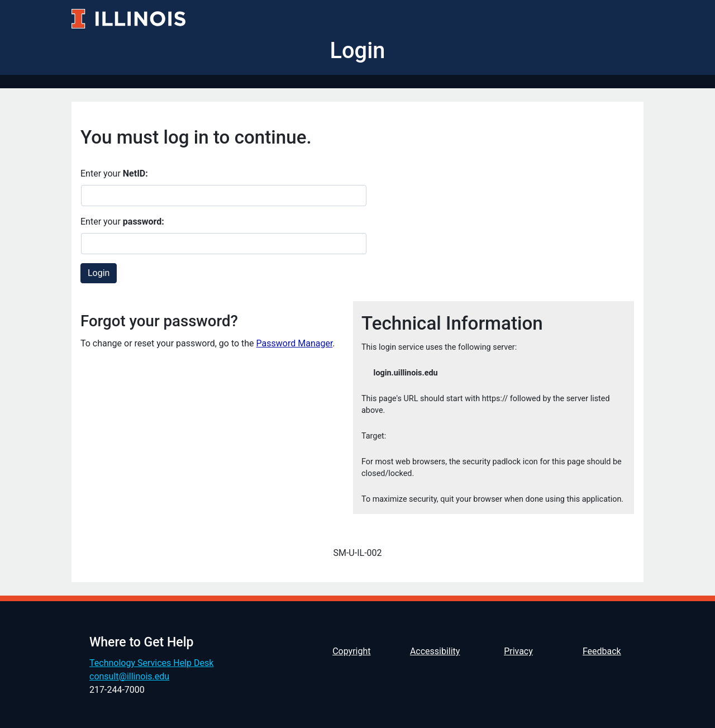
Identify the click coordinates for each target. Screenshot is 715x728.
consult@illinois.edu (129, 676)
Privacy (518, 651)
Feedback (602, 651)
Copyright (351, 651)
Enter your (114, 173)
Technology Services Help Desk (151, 663)
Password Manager (295, 343)
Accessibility (435, 651)
